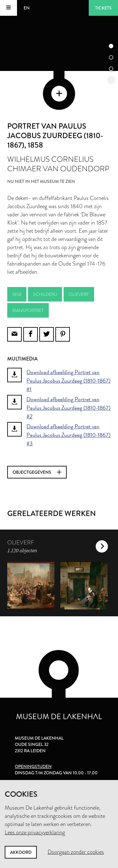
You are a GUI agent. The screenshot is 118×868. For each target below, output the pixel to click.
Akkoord (21, 852)
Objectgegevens (37, 472)
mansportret (28, 310)
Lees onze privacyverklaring (35, 832)
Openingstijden (33, 766)
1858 (17, 294)
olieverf (79, 294)
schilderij (45, 294)
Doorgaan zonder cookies (76, 852)
